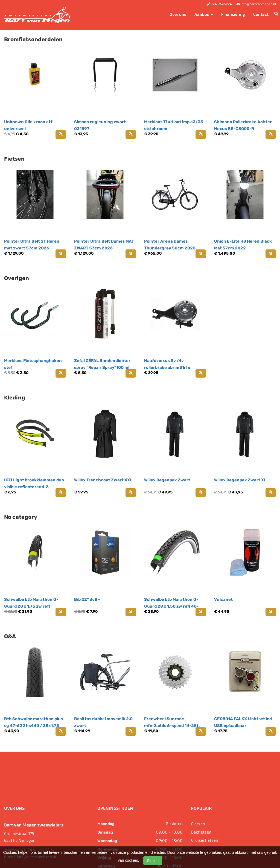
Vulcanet (223, 599)
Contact (261, 14)
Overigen (17, 278)
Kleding (15, 398)
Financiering (233, 14)
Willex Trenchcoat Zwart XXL (103, 480)
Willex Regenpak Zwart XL (240, 480)
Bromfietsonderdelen (33, 39)
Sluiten (153, 861)
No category (21, 517)
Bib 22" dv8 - (87, 599)
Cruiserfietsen (205, 840)
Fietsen (14, 159)
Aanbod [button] (204, 14)
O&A (10, 636)
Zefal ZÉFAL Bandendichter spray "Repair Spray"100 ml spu (102, 367)
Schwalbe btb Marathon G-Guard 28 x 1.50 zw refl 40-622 (171, 606)
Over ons (178, 14)
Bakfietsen (201, 832)
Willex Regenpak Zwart (167, 480)
